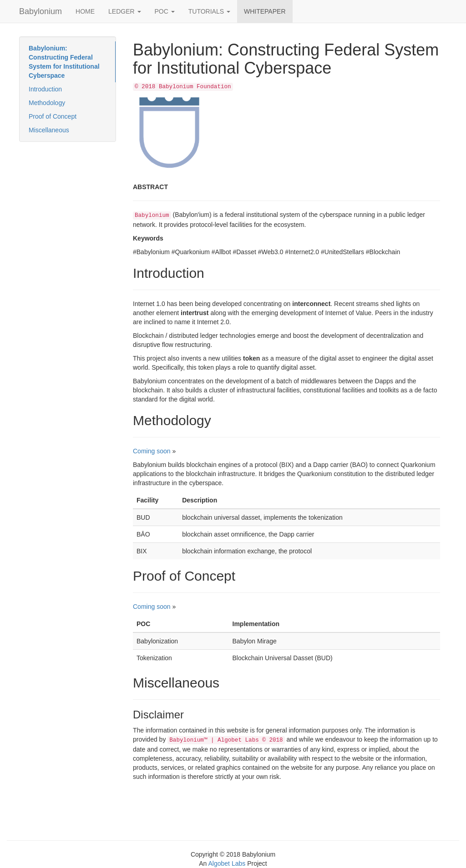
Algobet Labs (227, 863)
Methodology (47, 103)
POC (165, 11)
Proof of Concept (53, 116)
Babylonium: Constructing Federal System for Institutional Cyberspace (64, 62)
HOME (85, 11)
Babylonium (41, 11)
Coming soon (152, 451)
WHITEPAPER (265, 11)
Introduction (45, 89)
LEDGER (124, 11)
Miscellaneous (49, 130)
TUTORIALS (209, 11)
